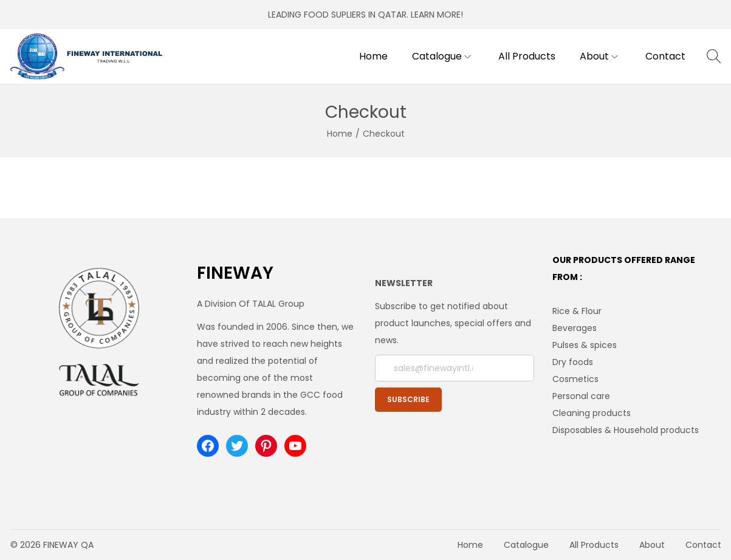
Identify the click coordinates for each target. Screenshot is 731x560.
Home (340, 134)
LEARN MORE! (437, 15)
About (652, 545)
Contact (703, 545)
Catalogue (526, 545)
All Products (594, 545)
